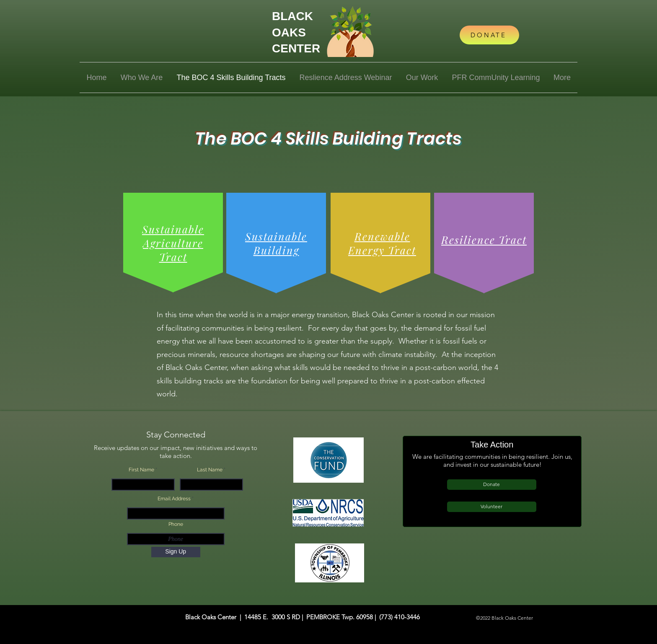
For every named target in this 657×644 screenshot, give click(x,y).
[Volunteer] (492, 507)
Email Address (174, 499)
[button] (142, 78)
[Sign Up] (176, 552)
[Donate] (492, 485)
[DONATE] (489, 35)
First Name (141, 470)
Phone (176, 524)
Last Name (210, 470)
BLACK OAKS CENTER (296, 32)
